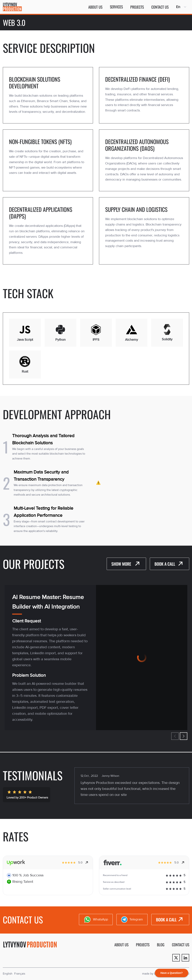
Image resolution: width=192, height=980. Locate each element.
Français (20, 974)
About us (95, 7)
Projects (137, 7)
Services (116, 7)
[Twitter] (176, 958)
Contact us (160, 7)
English (8, 974)
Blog (161, 945)
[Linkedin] (185, 958)
